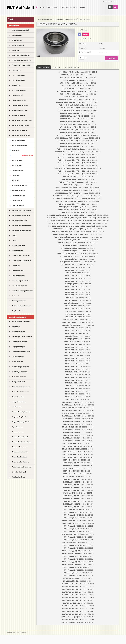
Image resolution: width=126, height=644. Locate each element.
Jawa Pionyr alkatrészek (20, 372)
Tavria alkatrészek (18, 271)
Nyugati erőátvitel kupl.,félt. (21, 125)
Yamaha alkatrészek (18, 477)
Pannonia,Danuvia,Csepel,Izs (21, 412)
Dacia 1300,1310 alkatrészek (21, 55)
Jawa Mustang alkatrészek (20, 367)
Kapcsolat (82, 7)
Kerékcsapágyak (27, 155)
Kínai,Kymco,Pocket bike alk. (21, 387)
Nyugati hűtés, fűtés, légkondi (22, 211)
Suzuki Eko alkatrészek (19, 457)
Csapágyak (15, 50)
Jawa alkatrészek (17, 362)
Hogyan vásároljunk (66, 7)
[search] (110, 7)
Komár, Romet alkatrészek (20, 392)
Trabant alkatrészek (18, 276)
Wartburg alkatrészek (19, 301)
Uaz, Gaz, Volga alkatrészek (21, 281)
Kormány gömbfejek (18, 140)
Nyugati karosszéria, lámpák (21, 216)
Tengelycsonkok (17, 201)
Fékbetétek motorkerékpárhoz (22, 352)
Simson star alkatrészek (20, 452)
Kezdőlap (40, 19)
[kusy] (82, 58)
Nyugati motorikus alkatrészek (22, 226)
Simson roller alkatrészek (20, 437)
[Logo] (20, 7)
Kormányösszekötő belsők (20, 145)
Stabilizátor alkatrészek (19, 185)
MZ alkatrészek (17, 407)
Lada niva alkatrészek (19, 100)
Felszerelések (16, 70)
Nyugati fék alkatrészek (19, 130)
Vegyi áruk (15, 296)
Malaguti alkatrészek (19, 402)
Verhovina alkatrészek (19, 472)
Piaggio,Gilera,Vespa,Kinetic (21, 422)
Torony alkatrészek (18, 206)
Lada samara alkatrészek (20, 105)
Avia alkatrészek (17, 40)
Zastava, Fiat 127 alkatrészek (21, 306)
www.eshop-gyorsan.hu (21, 632)
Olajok (14, 241)
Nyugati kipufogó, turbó (20, 221)
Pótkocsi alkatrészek (19, 246)
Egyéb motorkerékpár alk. (20, 342)
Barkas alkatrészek (18, 45)
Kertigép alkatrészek (18, 382)
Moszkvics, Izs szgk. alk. (20, 110)
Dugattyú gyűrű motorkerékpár (22, 337)
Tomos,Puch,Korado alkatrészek (22, 467)
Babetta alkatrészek (18, 332)
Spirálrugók (16, 180)
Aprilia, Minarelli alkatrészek (21, 322)
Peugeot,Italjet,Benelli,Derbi (21, 417)
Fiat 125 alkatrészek (18, 75)
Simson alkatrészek (18, 432)
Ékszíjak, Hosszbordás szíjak (21, 65)
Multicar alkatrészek (18, 115)
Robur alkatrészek (18, 251)
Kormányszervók (17, 165)
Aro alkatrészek (17, 35)
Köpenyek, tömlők (18, 397)
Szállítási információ (52, 7)
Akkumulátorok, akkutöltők (21, 30)
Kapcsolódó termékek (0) (73, 67)
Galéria (75, 7)
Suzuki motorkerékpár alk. (20, 462)
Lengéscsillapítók (17, 170)
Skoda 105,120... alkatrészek (21, 256)
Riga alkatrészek (17, 427)
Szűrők (14, 236)
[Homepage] (37, 7)
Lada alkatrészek (17, 95)
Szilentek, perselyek (18, 191)
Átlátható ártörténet (85, 39)
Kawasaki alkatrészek (19, 377)
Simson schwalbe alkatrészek (21, 442)
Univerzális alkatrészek (19, 286)
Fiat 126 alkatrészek (18, 80)
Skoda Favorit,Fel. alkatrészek (21, 261)
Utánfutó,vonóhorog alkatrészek (22, 291)
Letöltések (57, 67)
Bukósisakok (16, 327)
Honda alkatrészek (18, 357)
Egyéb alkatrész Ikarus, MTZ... (21, 60)
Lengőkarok (16, 175)
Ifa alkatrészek (17, 85)
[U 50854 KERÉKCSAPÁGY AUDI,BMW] (56, 29)
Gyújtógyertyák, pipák (19, 347)
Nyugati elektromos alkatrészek (22, 120)
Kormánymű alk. (17, 160)
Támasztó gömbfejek (19, 196)
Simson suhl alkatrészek (20, 447)
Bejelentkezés (106, 2)
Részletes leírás (44, 67)
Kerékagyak (16, 150)
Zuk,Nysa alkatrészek (19, 311)
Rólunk (42, 7)
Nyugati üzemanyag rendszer (21, 231)
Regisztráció (114, 2)
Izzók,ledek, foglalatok (19, 90)
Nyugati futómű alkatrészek (21, 135)
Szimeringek (16, 266)
